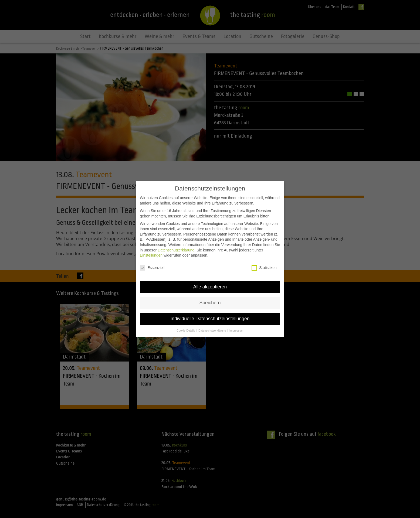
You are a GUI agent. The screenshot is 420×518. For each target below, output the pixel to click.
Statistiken (264, 262)
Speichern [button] (210, 297)
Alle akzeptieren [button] (210, 281)
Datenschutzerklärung (176, 245)
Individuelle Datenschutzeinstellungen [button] (210, 313)
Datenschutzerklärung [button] (213, 325)
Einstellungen (151, 250)
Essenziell (152, 262)
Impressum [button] (236, 325)
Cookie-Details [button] (186, 325)
